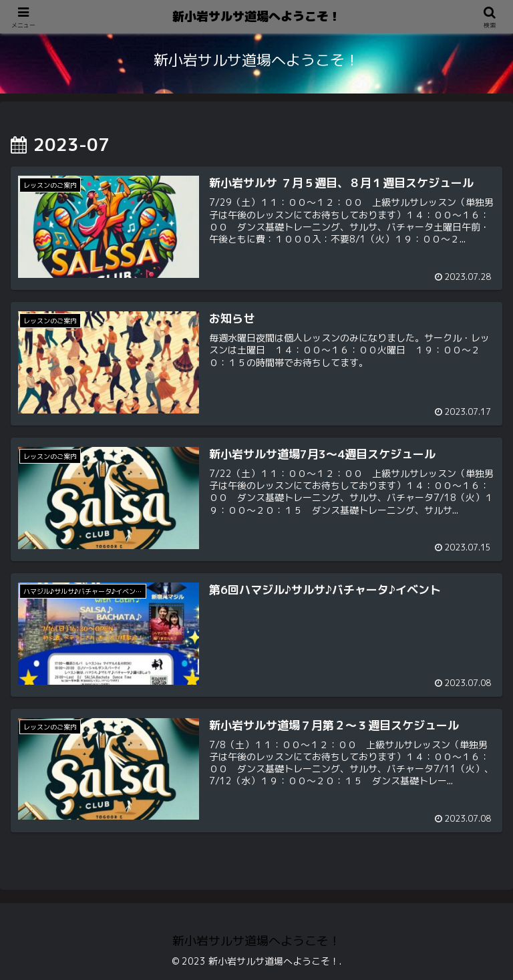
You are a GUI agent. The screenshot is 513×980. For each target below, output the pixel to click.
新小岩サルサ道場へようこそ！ (256, 16)
